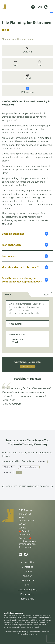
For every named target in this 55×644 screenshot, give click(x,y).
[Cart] (33, 7)
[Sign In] (46, 7)
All (19, 472)
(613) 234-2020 (26, 547)
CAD (40, 7)
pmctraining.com (27, 541)
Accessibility (27, 562)
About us (27, 576)
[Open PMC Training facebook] (26, 554)
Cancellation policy (27, 590)
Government (41, 462)
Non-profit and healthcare (29, 467)
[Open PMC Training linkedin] (20, 554)
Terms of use (27, 599)
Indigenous (8, 472)
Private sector (9, 467)
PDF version (27, 90)
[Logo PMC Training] (4, 7)
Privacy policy (27, 594)
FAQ (27, 585)
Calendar (27, 571)
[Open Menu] (51, 7)
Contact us (28, 366)
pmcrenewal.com (27, 544)
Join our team (27, 581)
